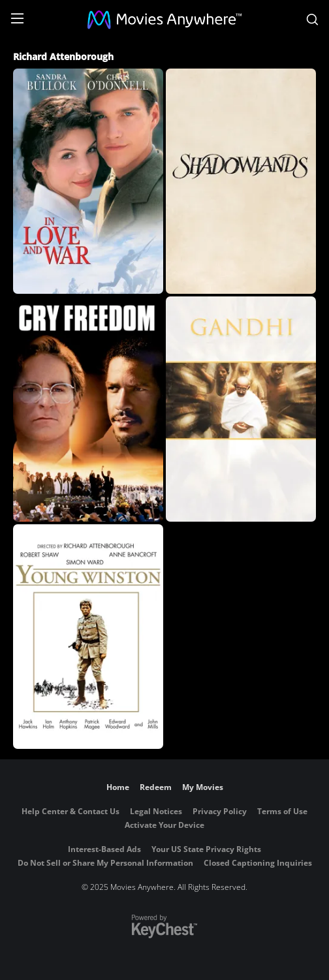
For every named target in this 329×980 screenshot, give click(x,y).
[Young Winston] (88, 637)
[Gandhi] (241, 409)
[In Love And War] (88, 181)
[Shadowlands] (241, 181)
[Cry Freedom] (88, 409)
